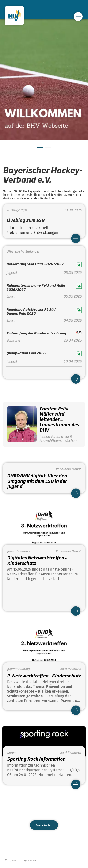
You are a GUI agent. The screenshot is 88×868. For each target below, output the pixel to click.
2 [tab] (48, 150)
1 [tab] (39, 150)
